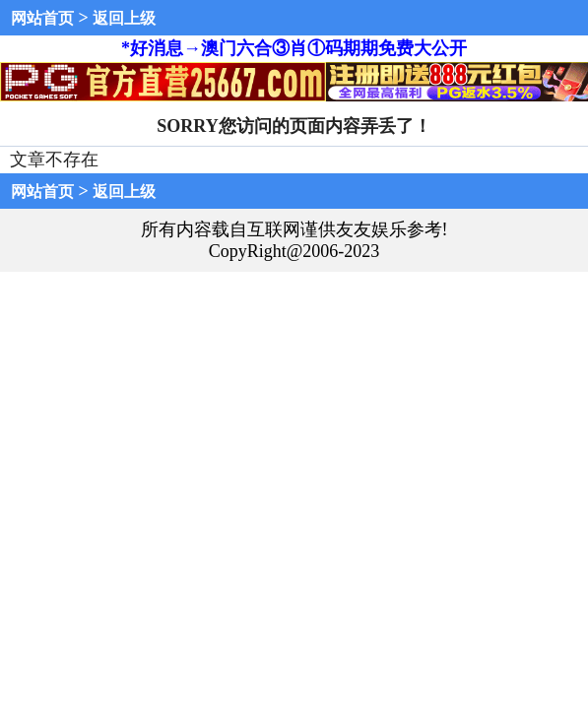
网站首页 (42, 18)
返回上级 (124, 18)
